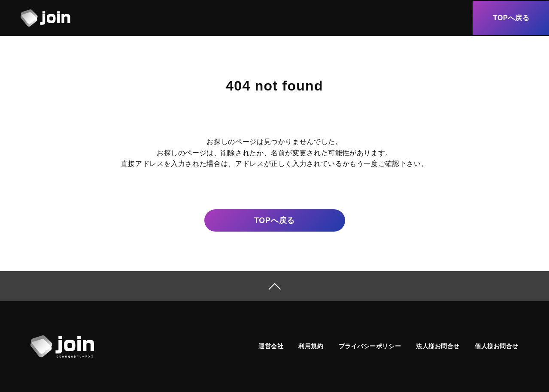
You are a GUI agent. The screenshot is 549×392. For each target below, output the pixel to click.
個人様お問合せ (497, 346)
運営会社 (271, 346)
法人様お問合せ (438, 346)
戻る (274, 221)
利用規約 (311, 346)
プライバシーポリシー (370, 346)
